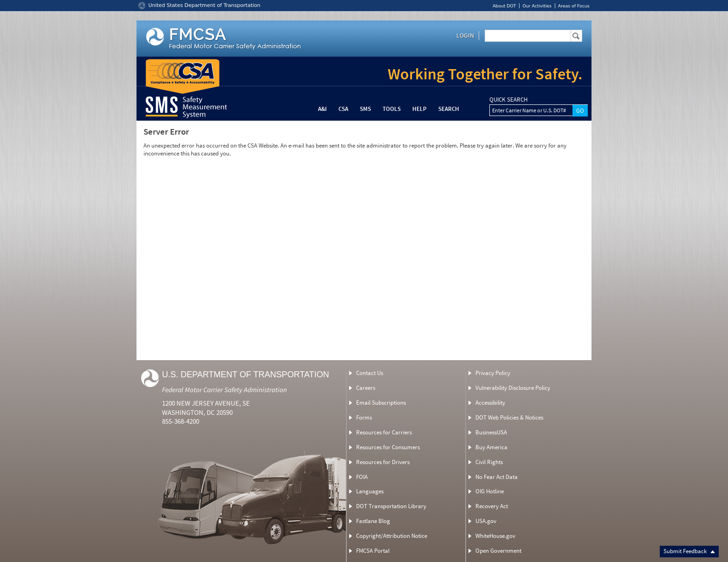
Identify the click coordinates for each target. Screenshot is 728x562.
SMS (365, 109)
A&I (322, 109)
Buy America (491, 447)
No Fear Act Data (497, 477)
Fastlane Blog (373, 521)
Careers (366, 388)
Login (465, 35)
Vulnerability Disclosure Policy (513, 388)
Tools (392, 109)
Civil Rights (489, 462)
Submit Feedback (689, 551)
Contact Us (370, 373)
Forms (364, 417)
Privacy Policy (493, 373)
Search (449, 109)
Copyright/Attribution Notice (392, 536)
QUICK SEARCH (508, 100)
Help (419, 109)
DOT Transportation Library (391, 506)
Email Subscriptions (381, 403)
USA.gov (486, 521)
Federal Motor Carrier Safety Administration (224, 390)
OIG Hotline (490, 491)
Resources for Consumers (388, 447)
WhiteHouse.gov (495, 536)
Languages (370, 491)
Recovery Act (492, 506)
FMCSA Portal (373, 551)
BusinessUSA (491, 432)
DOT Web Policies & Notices (509, 417)
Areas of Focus (574, 6)
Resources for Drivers (383, 462)
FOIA (362, 477)
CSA (343, 109)
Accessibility (490, 403)
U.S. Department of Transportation (246, 375)
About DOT (504, 6)
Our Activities (537, 6)
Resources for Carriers (384, 432)
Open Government (498, 551)
